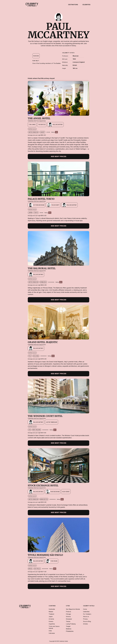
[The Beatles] (42, 125)
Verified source (32, 129)
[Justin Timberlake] (52, 422)
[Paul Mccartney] (55, 125)
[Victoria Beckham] (36, 205)
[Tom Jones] (32, 125)
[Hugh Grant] (66, 492)
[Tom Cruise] (52, 561)
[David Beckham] (53, 492)
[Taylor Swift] (53, 205)
